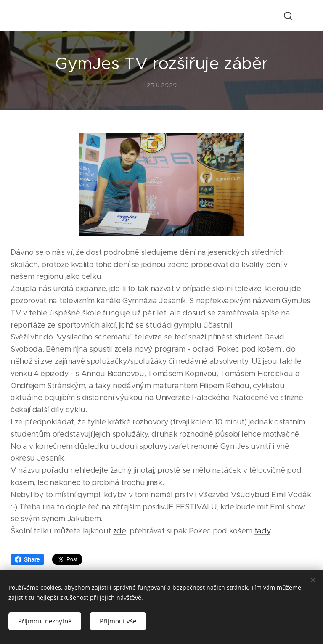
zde (120, 531)
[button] (287, 16)
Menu (304, 16)
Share (27, 559)
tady (262, 531)
